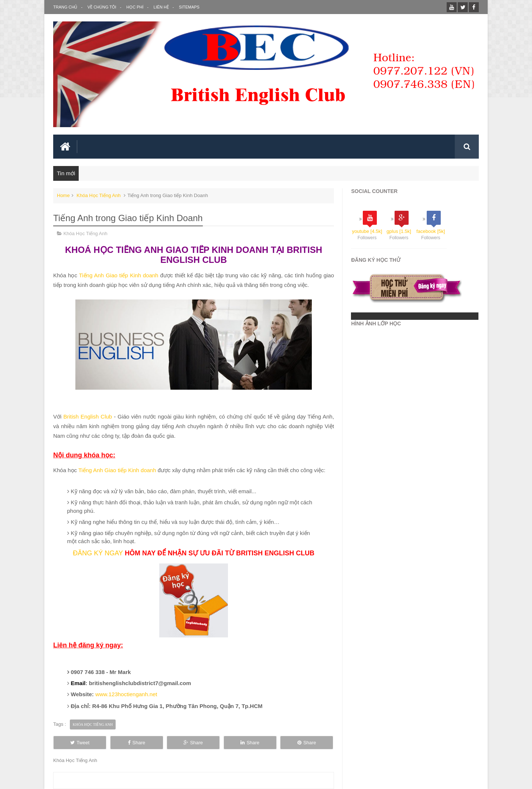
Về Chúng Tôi (102, 7)
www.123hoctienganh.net (126, 694)
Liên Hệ (161, 7)
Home (63, 195)
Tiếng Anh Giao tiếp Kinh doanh (119, 275)
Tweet (80, 743)
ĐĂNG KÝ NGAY (98, 553)
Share (137, 743)
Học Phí (135, 7)
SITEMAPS (189, 7)
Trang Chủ (65, 7)
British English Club (88, 416)
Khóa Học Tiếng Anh (98, 195)
